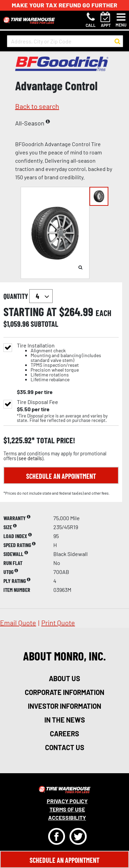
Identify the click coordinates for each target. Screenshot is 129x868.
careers (64, 734)
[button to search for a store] (117, 41)
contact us (65, 747)
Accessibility (67, 817)
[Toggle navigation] (121, 20)
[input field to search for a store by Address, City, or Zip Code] (65, 41)
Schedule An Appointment (64, 860)
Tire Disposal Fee (37, 402)
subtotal (44, 324)
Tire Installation (68, 362)
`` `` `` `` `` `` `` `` (41, 296)
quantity (28, 296)
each (104, 313)
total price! (55, 440)
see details (30, 458)
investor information (64, 706)
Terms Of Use (67, 809)
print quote (58, 623)
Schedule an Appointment (61, 476)
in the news (65, 720)
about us (64, 678)
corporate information (64, 692)
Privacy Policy (67, 801)
